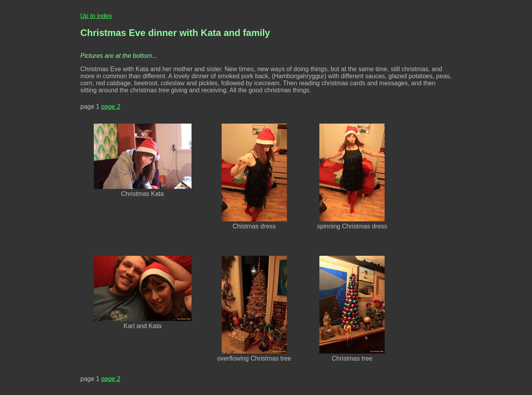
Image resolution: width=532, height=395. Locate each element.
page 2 (111, 107)
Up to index (96, 16)
